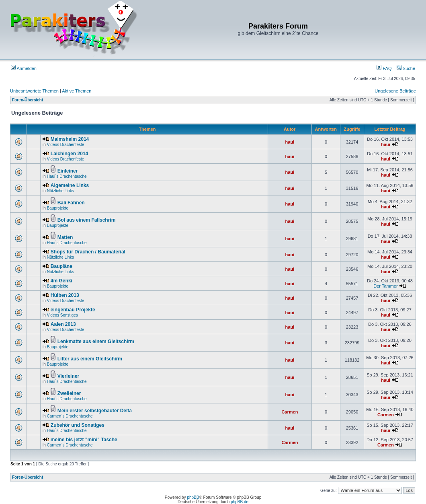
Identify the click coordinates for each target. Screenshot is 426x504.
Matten (65, 237)
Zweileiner (69, 393)
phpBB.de (240, 502)
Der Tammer (385, 286)
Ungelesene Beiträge (395, 91)
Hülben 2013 (65, 295)
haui (290, 142)
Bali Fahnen (71, 203)
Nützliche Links (60, 191)
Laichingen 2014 (69, 154)
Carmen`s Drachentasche (70, 416)
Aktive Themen (77, 91)
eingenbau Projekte (73, 310)
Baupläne (61, 266)
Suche (406, 68)
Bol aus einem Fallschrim (87, 220)
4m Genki (61, 281)
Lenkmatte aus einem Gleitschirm (96, 341)
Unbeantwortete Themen (34, 91)
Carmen (290, 412)
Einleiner (68, 171)
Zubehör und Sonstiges (78, 425)
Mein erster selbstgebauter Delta (95, 411)
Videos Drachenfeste (66, 145)
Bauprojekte (58, 208)
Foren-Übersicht (28, 100)
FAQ (384, 68)
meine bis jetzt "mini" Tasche (84, 440)
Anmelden (24, 68)
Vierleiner (68, 376)
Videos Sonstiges (62, 315)
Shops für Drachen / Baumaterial (88, 252)
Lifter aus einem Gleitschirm (90, 359)
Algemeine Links (70, 185)
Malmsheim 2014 (70, 139)
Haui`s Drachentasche (67, 176)
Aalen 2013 (63, 324)
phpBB (193, 497)
